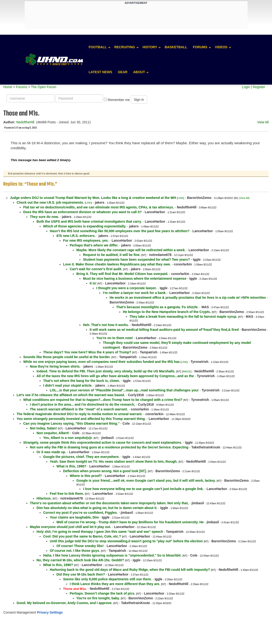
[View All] (244, 198)
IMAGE (187, 371)
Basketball (176, 47)
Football (98, 47)
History (150, 47)
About (139, 72)
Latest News (100, 72)
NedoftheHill (25, 122)
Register (259, 87)
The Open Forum (44, 87)
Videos (221, 47)
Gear (123, 72)
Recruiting (125, 47)
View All (263, 122)
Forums (200, 47)
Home (8, 87)
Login (246, 87)
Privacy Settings (50, 612)
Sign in (139, 100)
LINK (180, 198)
